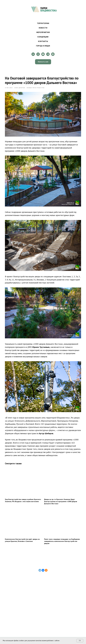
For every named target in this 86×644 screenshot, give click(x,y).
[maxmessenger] (53, 54)
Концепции (43, 37)
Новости (43, 28)
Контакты (43, 41)
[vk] (33, 54)
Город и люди (43, 46)
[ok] (38, 54)
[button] (43, 62)
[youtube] (43, 54)
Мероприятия (43, 32)
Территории (43, 23)
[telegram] (48, 54)
